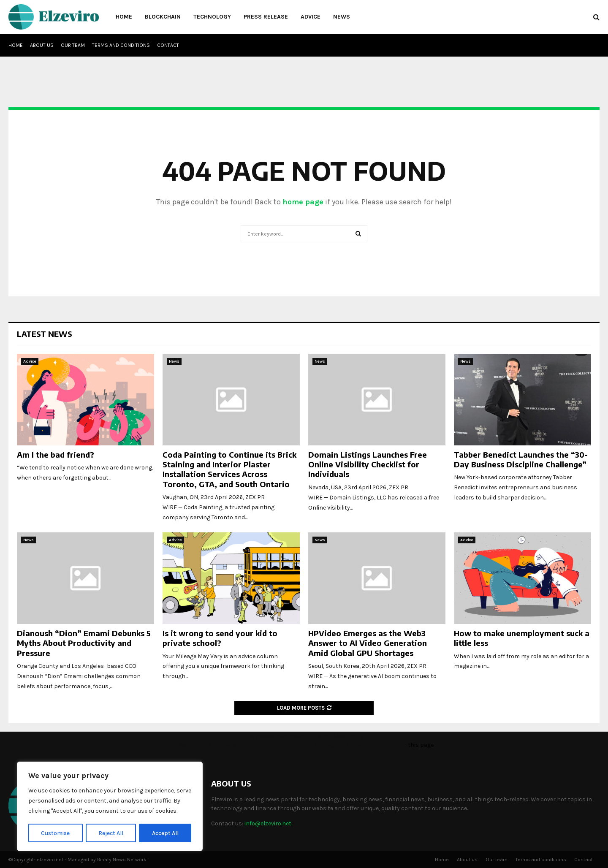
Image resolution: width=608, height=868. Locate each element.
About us (42, 45)
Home (124, 17)
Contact (168, 45)
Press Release (266, 17)
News (342, 17)
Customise (56, 833)
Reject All (111, 833)
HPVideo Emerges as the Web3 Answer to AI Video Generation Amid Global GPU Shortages (368, 643)
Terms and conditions (121, 45)
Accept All (165, 833)
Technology (212, 17)
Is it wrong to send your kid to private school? (220, 638)
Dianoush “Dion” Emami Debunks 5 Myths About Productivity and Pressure (84, 643)
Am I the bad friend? (56, 454)
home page (303, 202)
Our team (73, 45)
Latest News (45, 334)
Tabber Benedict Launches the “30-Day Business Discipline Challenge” (521, 459)
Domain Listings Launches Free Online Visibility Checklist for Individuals (368, 464)
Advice (311, 17)
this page (421, 745)
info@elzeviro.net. (268, 823)
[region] (110, 807)
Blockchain (163, 17)
